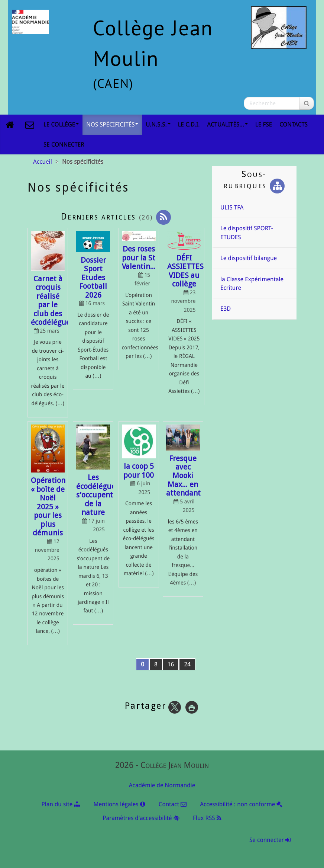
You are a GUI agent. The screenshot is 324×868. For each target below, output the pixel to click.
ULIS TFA (232, 207)
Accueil (43, 162)
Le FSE (264, 124)
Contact (173, 804)
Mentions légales (119, 804)
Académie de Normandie (162, 785)
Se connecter (64, 145)
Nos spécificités (112, 124)
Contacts (294, 124)
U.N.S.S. (158, 124)
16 (171, 664)
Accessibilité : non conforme (241, 804)
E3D (226, 309)
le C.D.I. (189, 124)
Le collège (61, 124)
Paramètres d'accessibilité (141, 818)
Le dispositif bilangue (249, 258)
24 (187, 664)
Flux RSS (207, 818)
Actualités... (228, 124)
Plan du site (61, 804)
